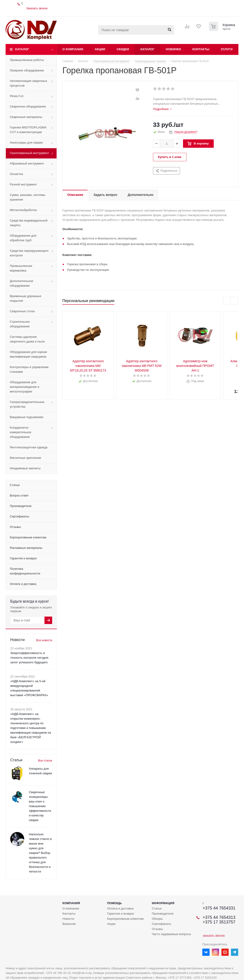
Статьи (157, 908)
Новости (68, 919)
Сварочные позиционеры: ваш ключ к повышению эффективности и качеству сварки (40, 806)
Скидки (123, 49)
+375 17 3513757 (219, 922)
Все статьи (45, 761)
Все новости (44, 640)
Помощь (114, 903)
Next (235, 301)
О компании (73, 49)
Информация (163, 903)
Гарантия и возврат (121, 914)
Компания (71, 903)
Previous (227, 301)
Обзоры (157, 919)
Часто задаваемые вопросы (171, 934)
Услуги (227, 49)
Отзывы (157, 929)
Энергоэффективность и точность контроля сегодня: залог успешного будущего (30, 658)
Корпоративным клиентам (125, 919)
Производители (163, 914)
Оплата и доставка (120, 908)
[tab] (162, 109)
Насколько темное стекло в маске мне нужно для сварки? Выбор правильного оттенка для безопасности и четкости (40, 853)
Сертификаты (161, 924)
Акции (100, 49)
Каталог (22, 49)
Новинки (173, 49)
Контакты (201, 49)
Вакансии (69, 924)
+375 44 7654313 (219, 917)
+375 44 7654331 (219, 908)
